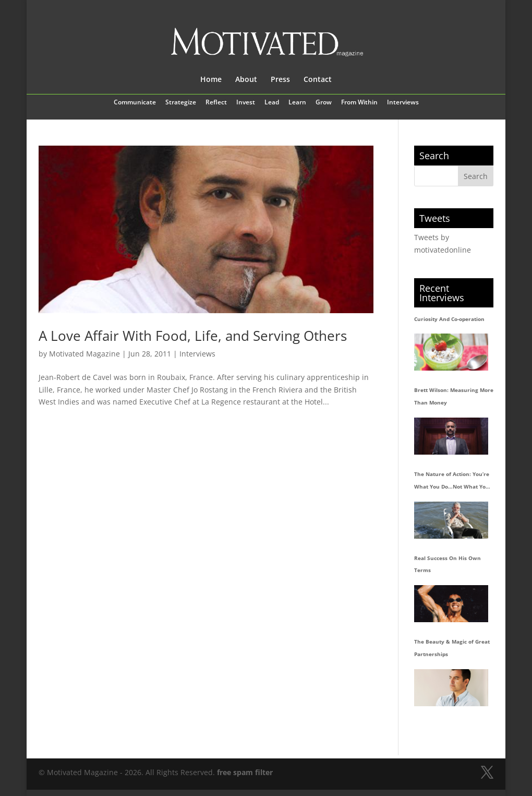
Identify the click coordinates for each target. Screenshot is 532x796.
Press (280, 80)
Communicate (135, 103)
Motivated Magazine (84, 354)
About (246, 80)
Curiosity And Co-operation (449, 319)
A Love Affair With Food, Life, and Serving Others (193, 336)
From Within (359, 103)
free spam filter (245, 772)
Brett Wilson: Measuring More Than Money (454, 396)
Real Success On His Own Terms (448, 564)
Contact (318, 80)
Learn (297, 103)
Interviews (403, 103)
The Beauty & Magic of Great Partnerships (452, 648)
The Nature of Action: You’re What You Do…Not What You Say (452, 482)
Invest (246, 103)
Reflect (216, 103)
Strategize (181, 103)
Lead (272, 103)
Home (211, 80)
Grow (324, 103)
